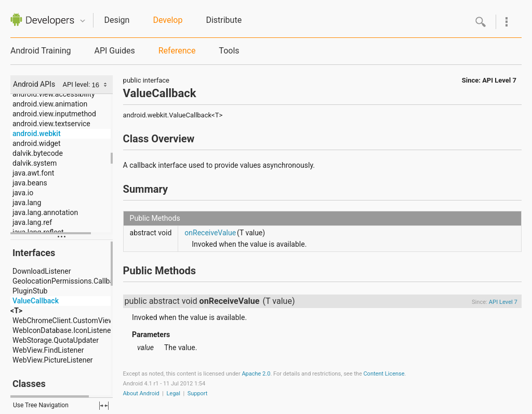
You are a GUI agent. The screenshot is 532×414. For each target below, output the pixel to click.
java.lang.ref (32, 222)
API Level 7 (499, 80)
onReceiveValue (210, 233)
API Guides (114, 51)
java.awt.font (33, 173)
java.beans (30, 183)
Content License (384, 374)
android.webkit (37, 133)
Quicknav (83, 21)
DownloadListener (42, 271)
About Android (141, 393)
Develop (168, 20)
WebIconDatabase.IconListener (63, 330)
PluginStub (30, 291)
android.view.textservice (51, 124)
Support (198, 393)
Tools (229, 51)
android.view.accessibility (54, 94)
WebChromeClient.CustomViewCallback (77, 320)
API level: (77, 84)
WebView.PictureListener (53, 360)
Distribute (224, 20)
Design (117, 20)
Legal (173, 393)
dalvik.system (35, 163)
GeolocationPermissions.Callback (67, 281)
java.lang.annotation (45, 212)
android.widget (37, 143)
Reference (177, 51)
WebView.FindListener (48, 350)
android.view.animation (50, 104)
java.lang (27, 203)
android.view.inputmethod (54, 114)
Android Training (41, 51)
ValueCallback (36, 301)
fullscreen (104, 406)
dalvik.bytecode (38, 153)
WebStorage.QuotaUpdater (56, 340)
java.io (23, 193)
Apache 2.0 (256, 374)
